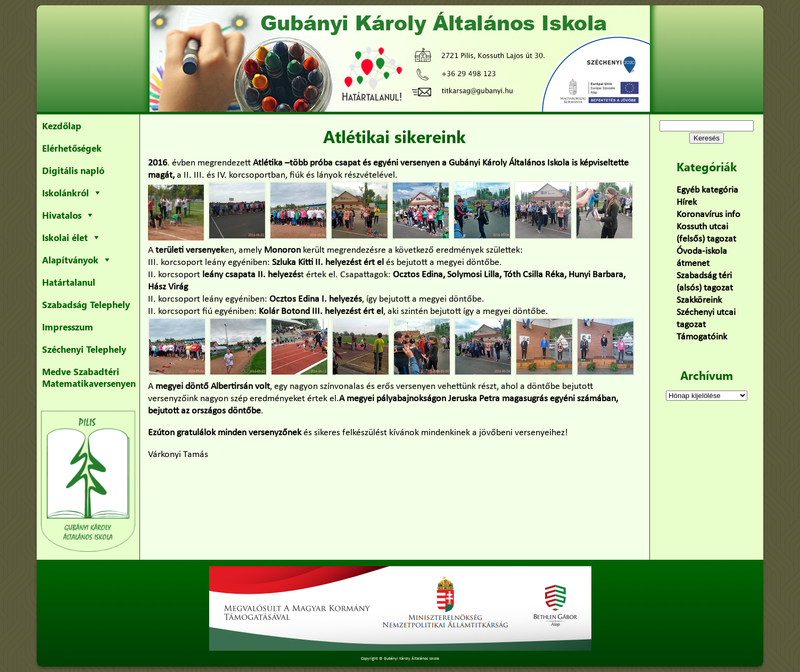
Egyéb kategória (707, 190)
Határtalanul (69, 282)
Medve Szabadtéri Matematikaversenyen (89, 377)
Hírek (687, 202)
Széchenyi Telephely (84, 349)
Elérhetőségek (72, 148)
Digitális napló (73, 170)
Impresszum (68, 327)
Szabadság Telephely (86, 304)
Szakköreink (699, 300)
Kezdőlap (62, 126)
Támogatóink (702, 337)
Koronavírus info (708, 215)
